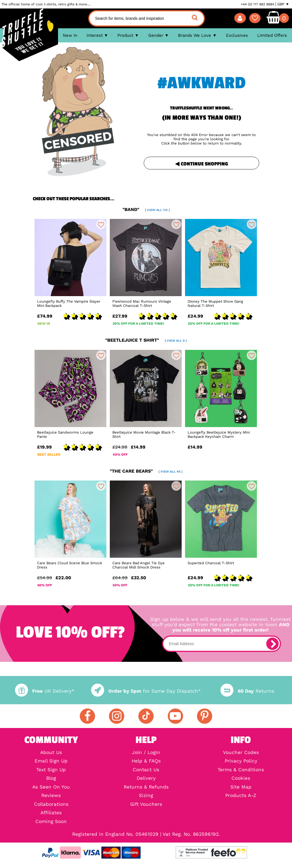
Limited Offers (272, 35)
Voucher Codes (241, 753)
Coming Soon (51, 822)
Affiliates (51, 813)
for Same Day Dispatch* (146, 691)
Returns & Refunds (146, 787)
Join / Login (146, 753)
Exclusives (237, 35)
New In (70, 35)
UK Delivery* (45, 691)
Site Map (241, 787)
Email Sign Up (51, 761)
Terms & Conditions (241, 770)
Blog (51, 778)
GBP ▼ (283, 4)
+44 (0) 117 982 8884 (257, 4)
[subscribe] (272, 644)
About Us (51, 753)
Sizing (146, 796)
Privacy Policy (241, 761)
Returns (247, 691)
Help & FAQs (146, 761)
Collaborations (51, 805)
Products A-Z (241, 796)
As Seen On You (51, 787)
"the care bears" (146, 471)
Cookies (241, 778)
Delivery (146, 778)
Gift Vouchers (146, 805)
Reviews (51, 796)
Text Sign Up (51, 770)
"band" (146, 209)
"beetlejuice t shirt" (146, 340)
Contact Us (146, 770)
